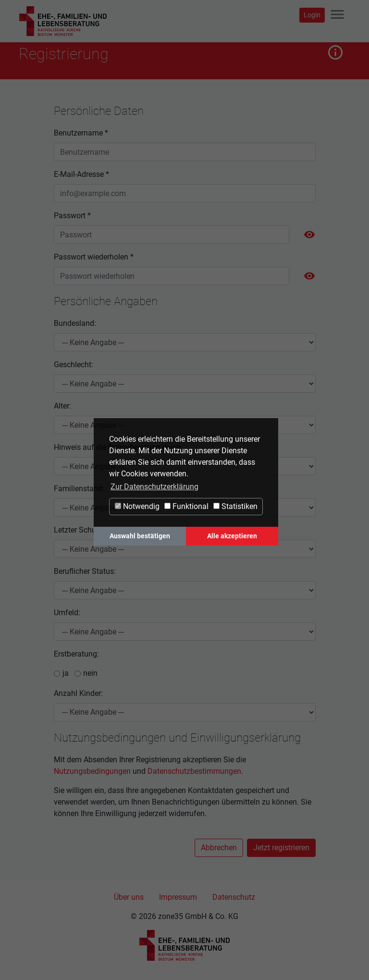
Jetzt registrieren (281, 848)
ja (66, 673)
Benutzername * (81, 133)
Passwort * (72, 216)
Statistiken (235, 506)
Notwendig (137, 506)
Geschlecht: (74, 365)
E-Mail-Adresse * (81, 174)
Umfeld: (67, 613)
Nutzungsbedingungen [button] (92, 771)
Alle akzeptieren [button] (232, 536)
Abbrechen (219, 848)
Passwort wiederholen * (94, 257)
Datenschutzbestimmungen (194, 771)
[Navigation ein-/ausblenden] (337, 15)
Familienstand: (79, 489)
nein (90, 673)
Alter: (62, 406)
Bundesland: (75, 323)
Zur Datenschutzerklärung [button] (154, 487)
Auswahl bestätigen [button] (140, 536)
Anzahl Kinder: (78, 693)
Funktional (186, 506)
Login (312, 15)
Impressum (178, 897)
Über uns (129, 897)
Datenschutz (234, 897)
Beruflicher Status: (85, 571)
